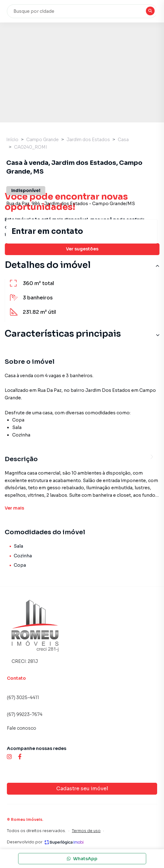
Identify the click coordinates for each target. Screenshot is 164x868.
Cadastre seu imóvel (82, 789)
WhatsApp (82, 859)
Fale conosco (22, 728)
